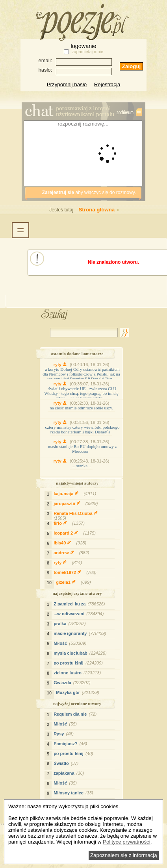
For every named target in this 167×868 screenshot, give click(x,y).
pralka (71, 624)
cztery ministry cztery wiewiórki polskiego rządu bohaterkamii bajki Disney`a (83, 429)
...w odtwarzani (80, 614)
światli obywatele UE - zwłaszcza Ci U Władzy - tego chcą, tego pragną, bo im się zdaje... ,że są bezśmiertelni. (81, 393)
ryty (62, 365)
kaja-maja (76, 494)
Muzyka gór (79, 692)
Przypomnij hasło (67, 84)
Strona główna (80, 210)
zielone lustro (78, 673)
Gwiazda (73, 683)
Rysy (65, 734)
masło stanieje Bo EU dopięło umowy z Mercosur (83, 449)
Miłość (71, 643)
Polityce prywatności (127, 842)
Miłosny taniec (74, 793)
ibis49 (71, 543)
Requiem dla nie (76, 714)
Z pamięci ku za (80, 604)
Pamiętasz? (71, 744)
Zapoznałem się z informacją (124, 855)
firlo (70, 523)
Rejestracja (107, 84)
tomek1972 (76, 572)
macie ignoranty (81, 633)
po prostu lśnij (79, 663)
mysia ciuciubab (81, 653)
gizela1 (74, 582)
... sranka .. (82, 466)
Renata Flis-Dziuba (74, 517)
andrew (72, 553)
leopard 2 (76, 533)
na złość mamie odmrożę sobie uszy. (81, 408)
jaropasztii (77, 503)
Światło (67, 763)
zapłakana (70, 773)
